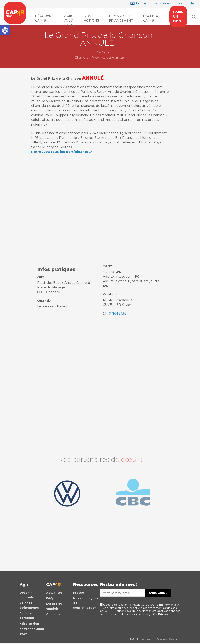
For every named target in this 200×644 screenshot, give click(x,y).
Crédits (173, 639)
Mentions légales (145, 639)
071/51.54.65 (118, 314)
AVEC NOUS (69, 19)
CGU (131, 639)
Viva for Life (185, 3)
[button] (5, 30)
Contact (142, 3)
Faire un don (29, 624)
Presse (79, 593)
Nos (92, 18)
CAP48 (45, 18)
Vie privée (161, 639)
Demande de (121, 18)
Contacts (53, 615)
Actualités (163, 3)
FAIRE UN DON (178, 16)
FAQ (50, 599)
